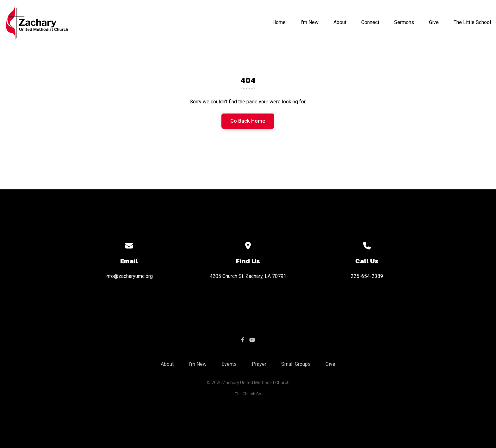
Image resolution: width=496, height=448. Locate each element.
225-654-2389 (367, 276)
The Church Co (248, 394)
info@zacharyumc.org (129, 276)
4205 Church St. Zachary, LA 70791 (248, 276)
